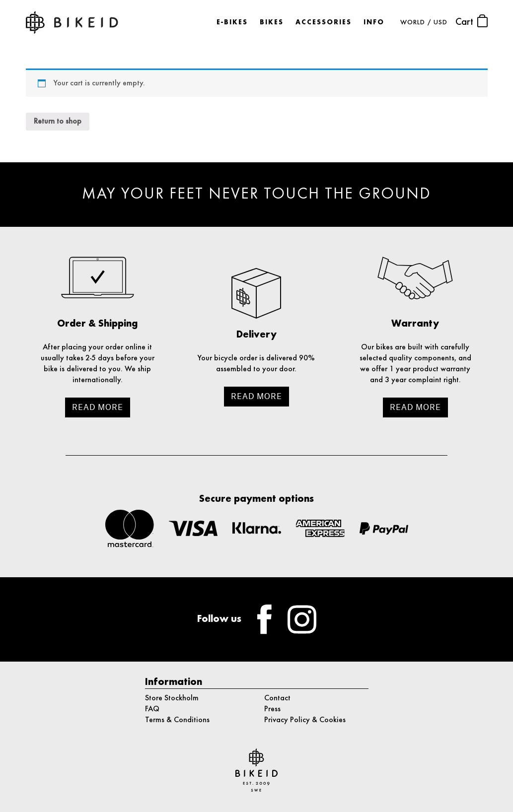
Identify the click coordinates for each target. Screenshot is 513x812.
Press (272, 709)
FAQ (152, 709)
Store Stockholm (172, 698)
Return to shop (58, 122)
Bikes (272, 23)
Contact (277, 698)
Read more (98, 407)
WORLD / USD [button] (424, 23)
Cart (472, 21)
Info (374, 23)
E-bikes (232, 23)
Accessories (324, 23)
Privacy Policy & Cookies (305, 720)
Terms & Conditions (177, 720)
